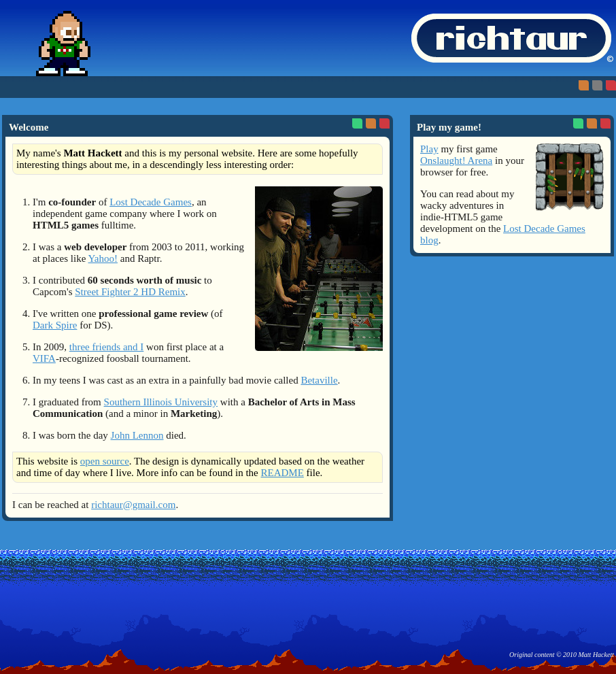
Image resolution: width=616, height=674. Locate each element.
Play (429, 149)
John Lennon (137, 435)
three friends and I (107, 347)
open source (105, 461)
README (282, 473)
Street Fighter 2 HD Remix (130, 292)
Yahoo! (103, 258)
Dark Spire (55, 325)
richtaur (511, 38)
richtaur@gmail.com (133, 505)
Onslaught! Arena (456, 161)
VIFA (44, 358)
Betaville (319, 380)
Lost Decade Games (151, 202)
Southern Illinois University (161, 402)
